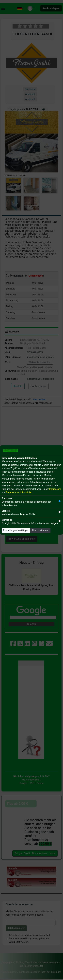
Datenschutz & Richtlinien (19, 492)
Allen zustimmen (40, 530)
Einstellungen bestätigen (16, 530)
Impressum (55, 489)
